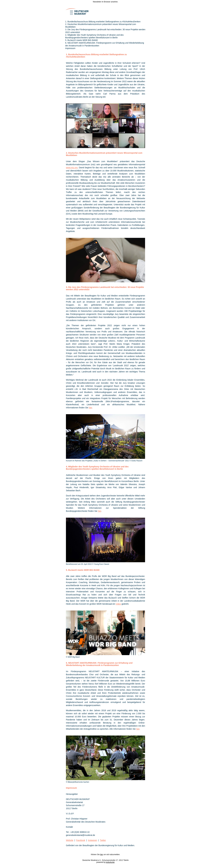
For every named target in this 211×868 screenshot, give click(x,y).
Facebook (81, 840)
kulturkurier (110, 862)
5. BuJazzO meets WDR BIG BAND (82, 40)
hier (90, 408)
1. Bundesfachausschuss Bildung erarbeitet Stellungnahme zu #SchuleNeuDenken (103, 22)
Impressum (70, 48)
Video (118, 604)
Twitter (103, 840)
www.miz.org (72, 168)
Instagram (92, 840)
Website (70, 840)
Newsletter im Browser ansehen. (106, 2)
